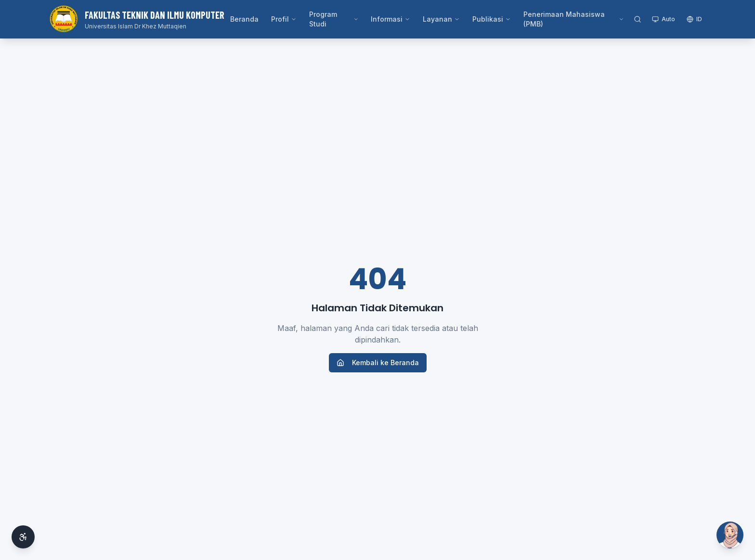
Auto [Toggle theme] (664, 19)
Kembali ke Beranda (378, 363)
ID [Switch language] (694, 19)
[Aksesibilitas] (23, 537)
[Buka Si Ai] (730, 535)
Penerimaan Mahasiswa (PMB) (574, 19)
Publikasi (492, 19)
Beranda (244, 19)
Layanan (441, 19)
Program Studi (334, 19)
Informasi (391, 19)
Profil (284, 19)
